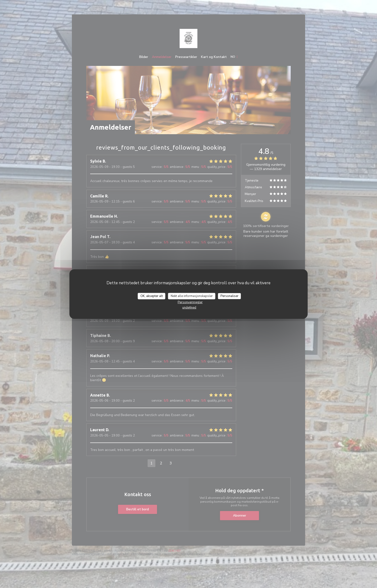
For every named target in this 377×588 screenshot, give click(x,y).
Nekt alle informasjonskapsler (192, 296)
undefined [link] (189, 308)
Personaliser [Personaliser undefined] (229, 296)
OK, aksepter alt (152, 296)
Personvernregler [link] (190, 302)
